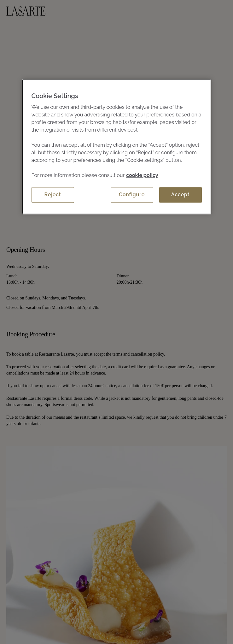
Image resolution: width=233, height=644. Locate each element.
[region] (117, 146)
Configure (132, 195)
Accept (180, 195)
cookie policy (142, 175)
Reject (53, 195)
